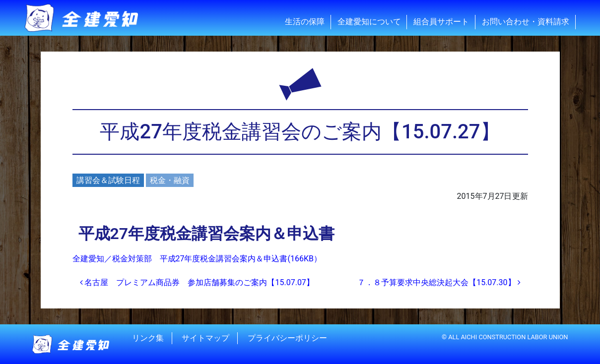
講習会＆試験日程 (108, 180)
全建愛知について (369, 22)
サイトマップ (205, 338)
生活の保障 (305, 22)
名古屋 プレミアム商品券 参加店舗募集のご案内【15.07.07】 (197, 282)
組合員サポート (441, 22)
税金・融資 (170, 180)
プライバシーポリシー (287, 338)
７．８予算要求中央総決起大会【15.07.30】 (439, 282)
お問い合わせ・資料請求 (526, 22)
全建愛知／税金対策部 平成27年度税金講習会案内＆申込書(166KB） (197, 259)
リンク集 (148, 338)
